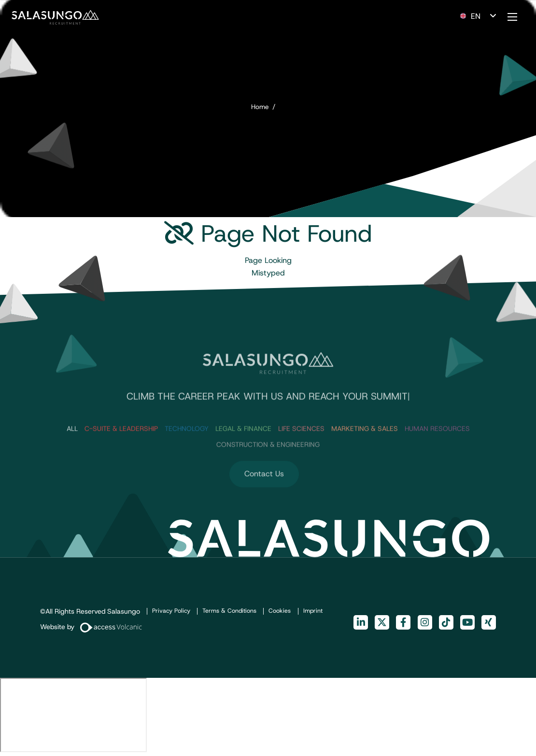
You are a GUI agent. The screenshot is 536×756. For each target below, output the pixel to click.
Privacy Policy (171, 611)
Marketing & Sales (365, 452)
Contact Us (264, 498)
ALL (72, 452)
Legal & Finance (243, 452)
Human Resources (437, 452)
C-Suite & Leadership (121, 452)
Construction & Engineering (268, 468)
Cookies (280, 611)
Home (260, 107)
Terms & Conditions (229, 611)
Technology (187, 452)
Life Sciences (301, 452)
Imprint (313, 611)
